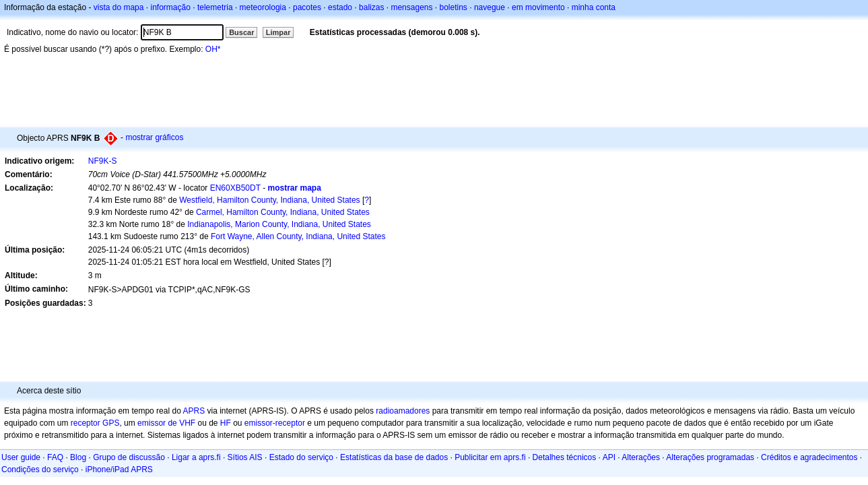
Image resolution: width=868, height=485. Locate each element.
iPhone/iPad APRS (119, 470)
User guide (21, 457)
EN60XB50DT (235, 188)
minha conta (594, 7)
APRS (194, 411)
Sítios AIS (245, 457)
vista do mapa (119, 7)
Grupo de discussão (129, 457)
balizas (371, 7)
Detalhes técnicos (565, 457)
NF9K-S (103, 161)
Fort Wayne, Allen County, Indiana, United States (298, 236)
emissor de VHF (166, 423)
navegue (490, 7)
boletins (454, 7)
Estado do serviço (301, 457)
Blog (78, 457)
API (609, 457)
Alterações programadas (710, 457)
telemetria (215, 7)
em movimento (538, 7)
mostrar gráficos (154, 137)
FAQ (55, 457)
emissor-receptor (275, 423)
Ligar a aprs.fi (196, 457)
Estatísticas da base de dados (394, 457)
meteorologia (263, 7)
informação (170, 7)
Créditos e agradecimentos (809, 457)
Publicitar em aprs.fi (490, 457)
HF (226, 423)
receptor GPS (95, 423)
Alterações (641, 457)
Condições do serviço (40, 470)
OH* (213, 49)
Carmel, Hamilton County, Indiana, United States (283, 212)
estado (340, 7)
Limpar (278, 32)
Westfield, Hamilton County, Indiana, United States (269, 200)
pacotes (307, 7)
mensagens (411, 7)
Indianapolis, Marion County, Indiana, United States (279, 224)
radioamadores (403, 411)
